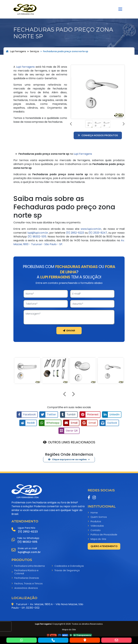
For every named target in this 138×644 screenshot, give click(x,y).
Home (94, 512)
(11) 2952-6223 (75, 233)
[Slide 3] (107, 124)
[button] (71, 124)
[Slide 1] (89, 124)
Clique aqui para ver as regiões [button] (67, 459)
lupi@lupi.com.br (38, 233)
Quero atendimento (104, 546)
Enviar (69, 331)
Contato (96, 530)
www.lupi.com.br (91, 229)
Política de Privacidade (104, 534)
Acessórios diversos (26, 588)
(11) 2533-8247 (98, 233)
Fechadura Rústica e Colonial (26, 571)
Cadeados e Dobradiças (69, 565)
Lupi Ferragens (16, 51)
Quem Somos (99, 516)
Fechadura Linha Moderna (30, 565)
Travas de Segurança (67, 570)
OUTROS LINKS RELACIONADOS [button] (72, 442)
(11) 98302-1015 (37, 237)
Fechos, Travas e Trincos (29, 583)
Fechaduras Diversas (27, 577)
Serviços (34, 51)
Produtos (96, 521)
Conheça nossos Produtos (98, 135)
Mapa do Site (98, 538)
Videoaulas (97, 525)
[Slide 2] (98, 124)
